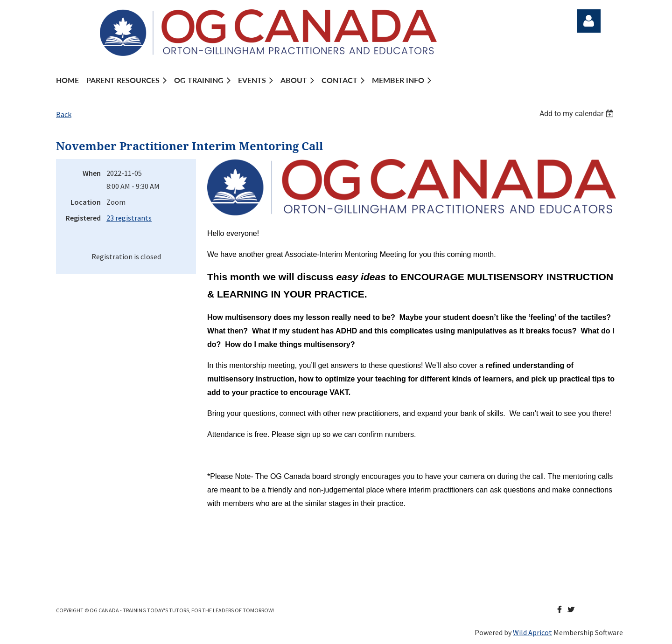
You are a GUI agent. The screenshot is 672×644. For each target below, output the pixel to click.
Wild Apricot (532, 632)
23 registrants (129, 218)
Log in (589, 21)
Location (86, 202)
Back (64, 114)
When (92, 173)
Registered (83, 218)
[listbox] (578, 114)
